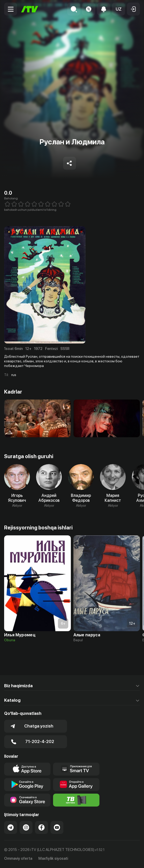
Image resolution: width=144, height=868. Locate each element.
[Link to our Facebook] (41, 827)
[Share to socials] (70, 163)
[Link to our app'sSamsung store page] (27, 800)
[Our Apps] (76, 769)
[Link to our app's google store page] (27, 785)
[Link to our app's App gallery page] (76, 785)
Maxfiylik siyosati (53, 858)
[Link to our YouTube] (57, 827)
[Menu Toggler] (11, 9)
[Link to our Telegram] (11, 827)
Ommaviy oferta (18, 858)
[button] (118, 9)
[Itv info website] (76, 800)
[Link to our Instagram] (26, 827)
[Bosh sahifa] (30, 9)
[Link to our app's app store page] (27, 769)
